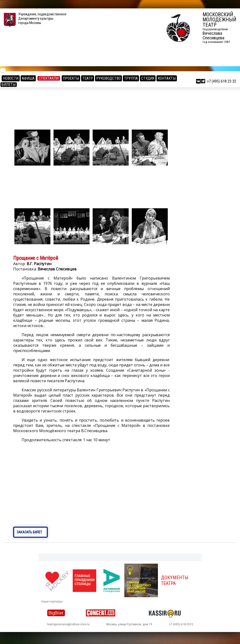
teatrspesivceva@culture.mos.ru (68, 624)
